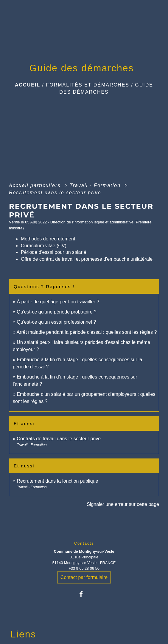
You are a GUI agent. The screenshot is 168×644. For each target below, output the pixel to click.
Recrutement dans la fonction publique (57, 481)
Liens (23, 634)
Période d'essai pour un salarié (53, 252)
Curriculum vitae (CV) (44, 246)
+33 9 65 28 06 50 (84, 568)
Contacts (84, 543)
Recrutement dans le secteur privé (55, 193)
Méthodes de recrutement (48, 239)
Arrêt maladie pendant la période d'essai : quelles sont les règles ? (87, 332)
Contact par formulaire (84, 577)
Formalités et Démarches (88, 85)
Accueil (28, 85)
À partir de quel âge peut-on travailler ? (58, 302)
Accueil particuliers (36, 185)
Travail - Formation (96, 185)
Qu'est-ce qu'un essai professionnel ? (56, 322)
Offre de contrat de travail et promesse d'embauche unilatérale (87, 259)
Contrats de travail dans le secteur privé (59, 439)
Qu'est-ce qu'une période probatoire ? (57, 312)
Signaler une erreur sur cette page (123, 504)
